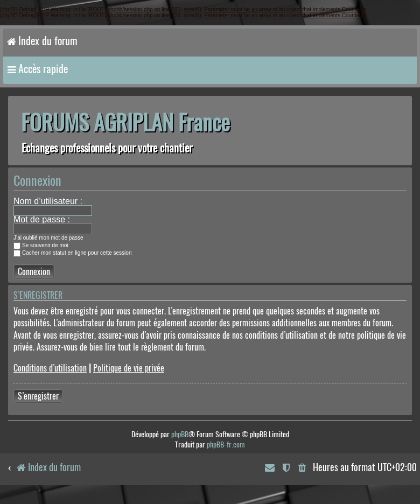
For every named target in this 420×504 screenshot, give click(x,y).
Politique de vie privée (129, 368)
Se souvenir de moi (41, 245)
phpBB (180, 434)
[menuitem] (303, 468)
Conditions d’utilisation (50, 368)
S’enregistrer (38, 396)
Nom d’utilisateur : (48, 201)
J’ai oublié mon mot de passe (48, 238)
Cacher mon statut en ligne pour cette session (72, 253)
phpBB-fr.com (226, 444)
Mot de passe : (42, 219)
